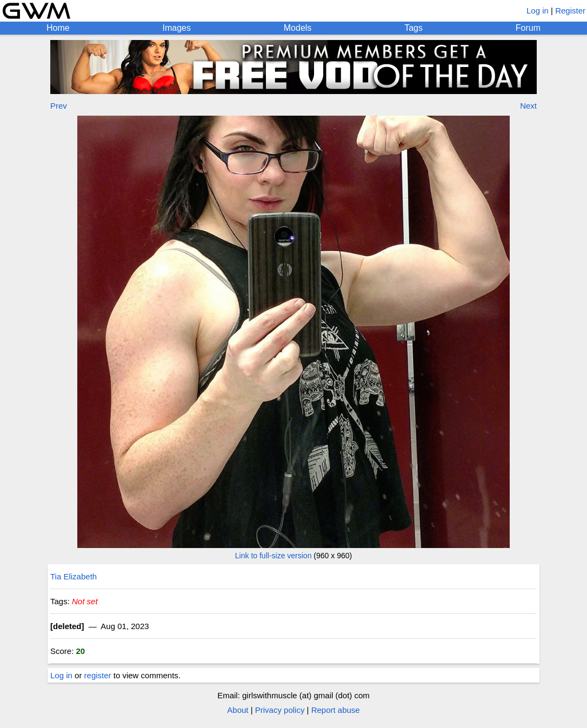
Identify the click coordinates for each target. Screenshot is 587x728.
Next (528, 106)
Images (176, 28)
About (238, 710)
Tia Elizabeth (74, 576)
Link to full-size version (274, 556)
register (98, 675)
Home (58, 28)
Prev (59, 106)
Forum (528, 28)
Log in (538, 11)
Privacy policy (280, 710)
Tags (413, 28)
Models (298, 28)
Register (570, 11)
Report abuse (336, 710)
